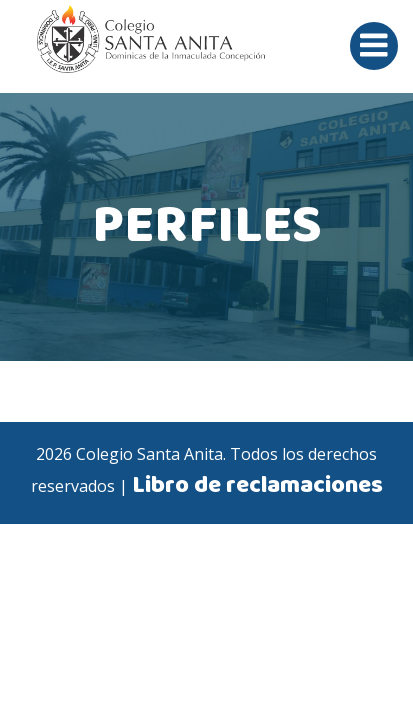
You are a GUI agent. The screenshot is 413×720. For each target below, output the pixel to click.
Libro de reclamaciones (257, 486)
